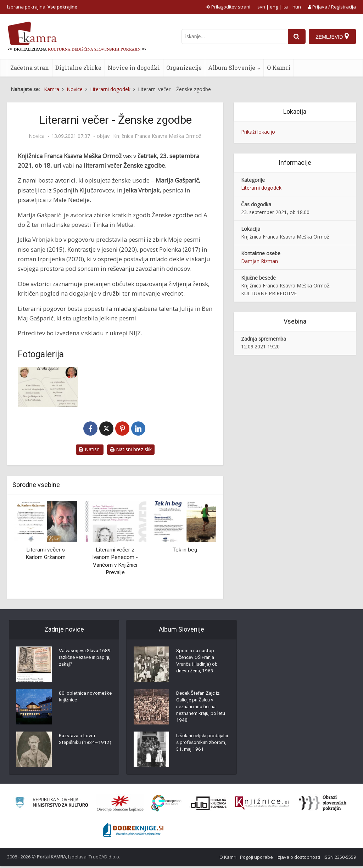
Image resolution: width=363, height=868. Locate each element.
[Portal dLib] (209, 805)
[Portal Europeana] (166, 805)
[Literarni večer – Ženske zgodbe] (48, 387)
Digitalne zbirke (78, 68)
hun (297, 7)
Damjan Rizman (259, 261)
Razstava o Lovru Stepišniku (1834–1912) (79, 744)
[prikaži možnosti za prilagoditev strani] (228, 7)
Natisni (90, 449)
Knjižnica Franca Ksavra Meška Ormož (157, 136)
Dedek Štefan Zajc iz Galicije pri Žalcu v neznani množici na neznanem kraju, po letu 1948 (199, 709)
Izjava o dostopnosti (298, 859)
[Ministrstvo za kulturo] (52, 805)
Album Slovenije (232, 68)
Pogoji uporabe (256, 859)
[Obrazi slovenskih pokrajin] (323, 805)
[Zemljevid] (332, 37)
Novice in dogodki (134, 68)
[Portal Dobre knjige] (133, 832)
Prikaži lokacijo (258, 132)
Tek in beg (185, 550)
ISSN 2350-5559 (340, 859)
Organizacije (184, 68)
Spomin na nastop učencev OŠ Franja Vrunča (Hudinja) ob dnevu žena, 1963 (198, 662)
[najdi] (296, 37)
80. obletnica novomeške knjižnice (82, 698)
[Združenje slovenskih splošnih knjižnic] (262, 805)
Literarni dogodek (261, 188)
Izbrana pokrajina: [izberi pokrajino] (42, 7)
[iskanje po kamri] (234, 37)
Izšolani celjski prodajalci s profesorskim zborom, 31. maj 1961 (201, 749)
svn (261, 7)
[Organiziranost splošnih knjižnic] (120, 805)
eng (274, 7)
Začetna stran (30, 68)
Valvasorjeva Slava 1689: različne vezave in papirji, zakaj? (83, 659)
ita (285, 7)
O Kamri (279, 68)
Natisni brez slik (131, 449)
